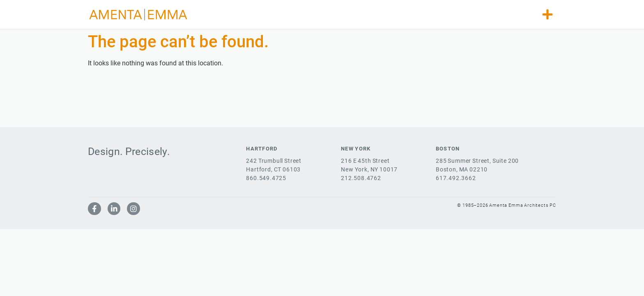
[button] (547, 14)
